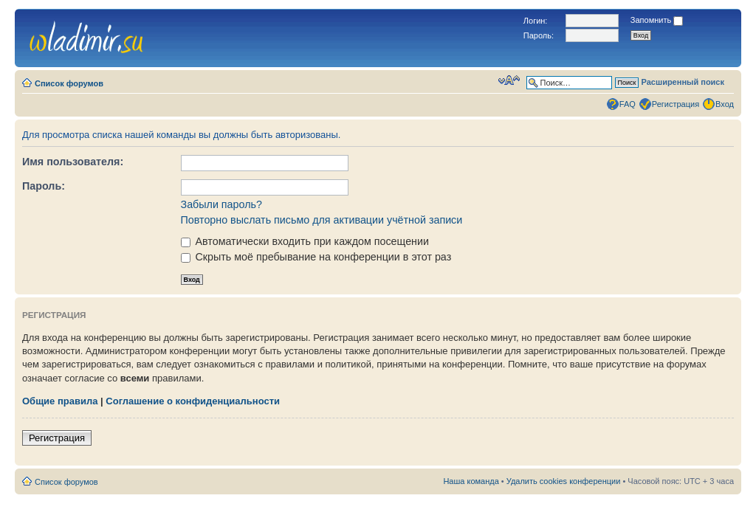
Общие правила (60, 401)
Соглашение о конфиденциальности (193, 401)
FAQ (628, 104)
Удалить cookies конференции (564, 481)
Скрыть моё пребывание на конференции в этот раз (316, 257)
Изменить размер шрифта (509, 80)
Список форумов (69, 83)
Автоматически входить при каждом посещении (305, 241)
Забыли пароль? (221, 204)
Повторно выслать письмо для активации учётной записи (322, 220)
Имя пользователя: (73, 162)
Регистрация (676, 104)
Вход (725, 104)
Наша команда (471, 481)
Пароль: (44, 186)
